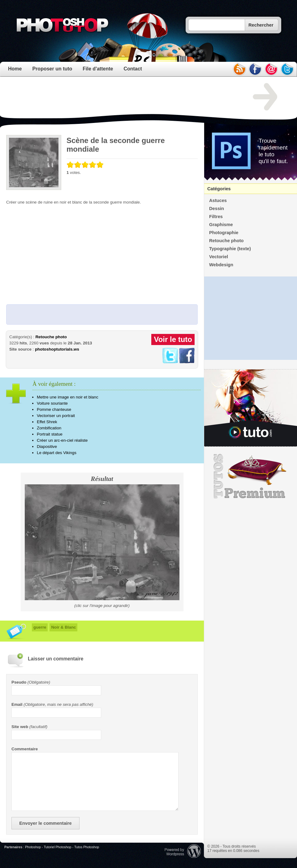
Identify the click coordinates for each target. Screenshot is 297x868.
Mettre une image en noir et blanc (68, 397)
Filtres (216, 217)
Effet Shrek (47, 422)
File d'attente (98, 69)
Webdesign (221, 265)
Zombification (49, 428)
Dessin (217, 209)
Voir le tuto (173, 339)
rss (239, 69)
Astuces (218, 200)
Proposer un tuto (52, 69)
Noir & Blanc (63, 627)
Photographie (224, 233)
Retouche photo (51, 337)
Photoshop (33, 847)
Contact (133, 69)
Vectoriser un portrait (56, 416)
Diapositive (47, 447)
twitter (287, 69)
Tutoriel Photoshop (57, 847)
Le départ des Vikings (57, 453)
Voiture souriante (52, 403)
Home (15, 69)
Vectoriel (219, 257)
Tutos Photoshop (87, 847)
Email (17, 704)
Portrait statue (50, 434)
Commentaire (25, 749)
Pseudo (19, 682)
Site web (20, 727)
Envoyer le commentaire (45, 823)
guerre (40, 627)
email (271, 69)
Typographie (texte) (230, 249)
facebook (255, 69)
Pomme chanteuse (54, 409)
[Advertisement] (119, 97)
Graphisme (221, 225)
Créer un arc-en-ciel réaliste (62, 440)
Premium (251, 476)
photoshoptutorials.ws (57, 349)
